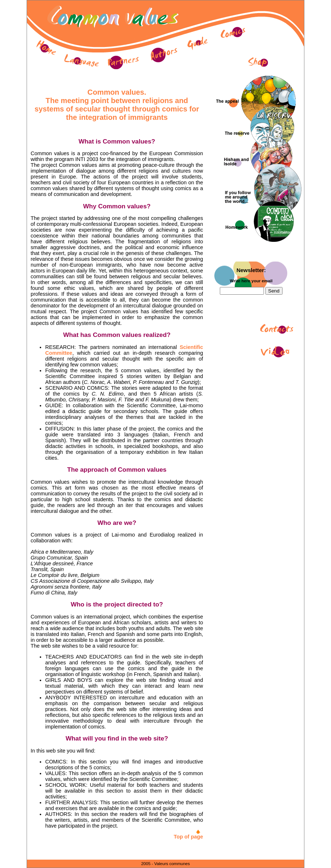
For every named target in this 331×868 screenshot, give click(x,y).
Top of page (188, 837)
